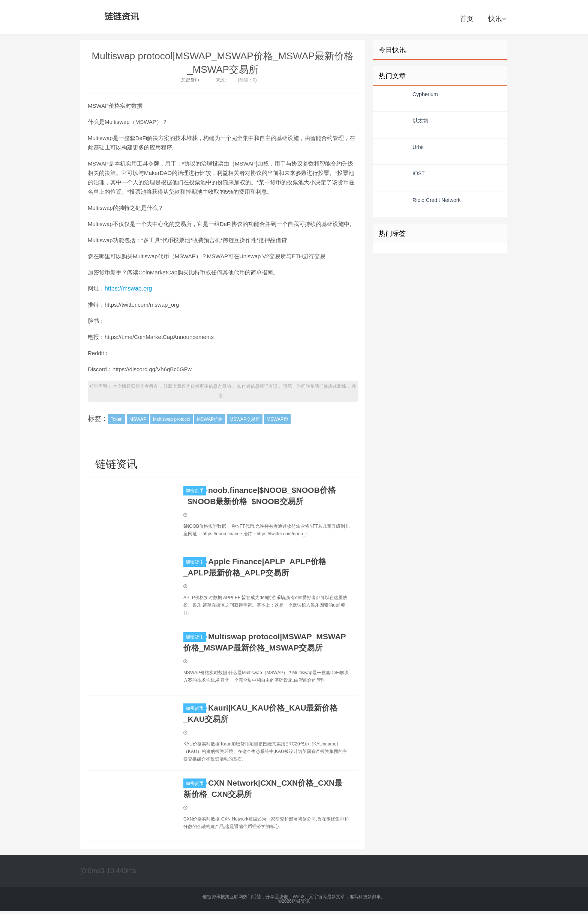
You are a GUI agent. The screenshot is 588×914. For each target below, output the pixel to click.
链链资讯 (120, 17)
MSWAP (138, 419)
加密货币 (190, 80)
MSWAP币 (277, 419)
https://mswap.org (128, 288)
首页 (466, 19)
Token (117, 419)
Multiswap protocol (172, 419)
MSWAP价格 (210, 419)
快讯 (497, 19)
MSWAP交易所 (245, 419)
